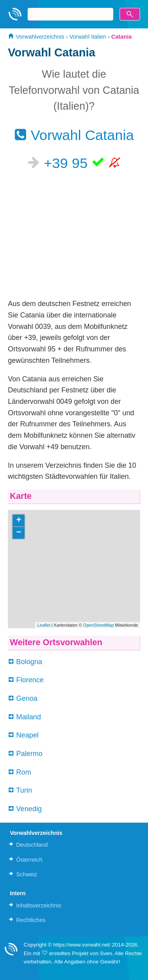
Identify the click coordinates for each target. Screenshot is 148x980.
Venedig (29, 809)
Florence (30, 680)
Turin (24, 790)
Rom (24, 772)
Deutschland (32, 845)
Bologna (29, 662)
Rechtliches (31, 920)
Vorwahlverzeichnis (36, 37)
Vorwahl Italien (88, 37)
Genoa (27, 698)
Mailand (29, 717)
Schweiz (27, 874)
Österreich (29, 860)
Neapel (27, 735)
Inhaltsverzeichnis (39, 905)
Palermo (29, 754)
